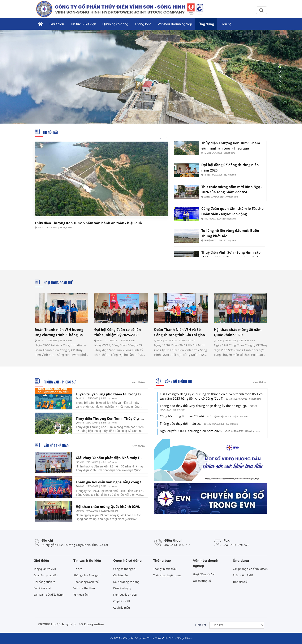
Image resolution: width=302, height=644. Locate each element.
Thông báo (143, 24)
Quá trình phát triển (46, 575)
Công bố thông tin (178, 381)
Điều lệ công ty (122, 588)
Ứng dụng (206, 24)
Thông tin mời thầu (165, 569)
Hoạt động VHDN (204, 574)
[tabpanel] (151, 76)
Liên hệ (226, 24)
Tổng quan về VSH (45, 569)
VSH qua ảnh (81, 595)
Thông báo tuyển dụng (167, 575)
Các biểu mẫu (122, 608)
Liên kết (201, 625)
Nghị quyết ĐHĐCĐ (125, 595)
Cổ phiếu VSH (122, 601)
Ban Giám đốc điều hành (49, 595)
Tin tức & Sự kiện (83, 24)
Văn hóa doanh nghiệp (175, 24)
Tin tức (78, 569)
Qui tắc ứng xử (202, 581)
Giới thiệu (57, 24)
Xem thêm (138, 382)
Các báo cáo (121, 575)
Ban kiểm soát (42, 588)
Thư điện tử (240, 582)
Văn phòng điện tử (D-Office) (250, 569)
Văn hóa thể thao (56, 446)
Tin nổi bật (50, 132)
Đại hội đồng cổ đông (126, 582)
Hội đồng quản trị (44, 582)
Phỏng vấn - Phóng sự (59, 382)
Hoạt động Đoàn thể (58, 283)
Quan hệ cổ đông (115, 24)
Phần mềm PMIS (243, 575)
